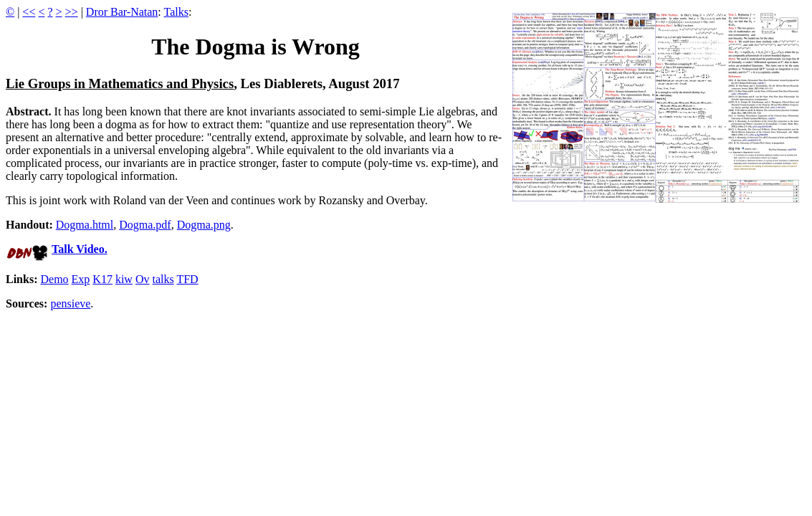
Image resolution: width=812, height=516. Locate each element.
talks (163, 279)
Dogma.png (204, 225)
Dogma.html (85, 225)
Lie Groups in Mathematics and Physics (120, 83)
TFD (187, 279)
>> (72, 12)
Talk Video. (80, 249)
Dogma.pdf (145, 225)
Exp (81, 279)
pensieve (70, 304)
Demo (54, 279)
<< (29, 12)
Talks (176, 12)
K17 (102, 279)
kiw (124, 279)
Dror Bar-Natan (122, 12)
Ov (143, 279)
